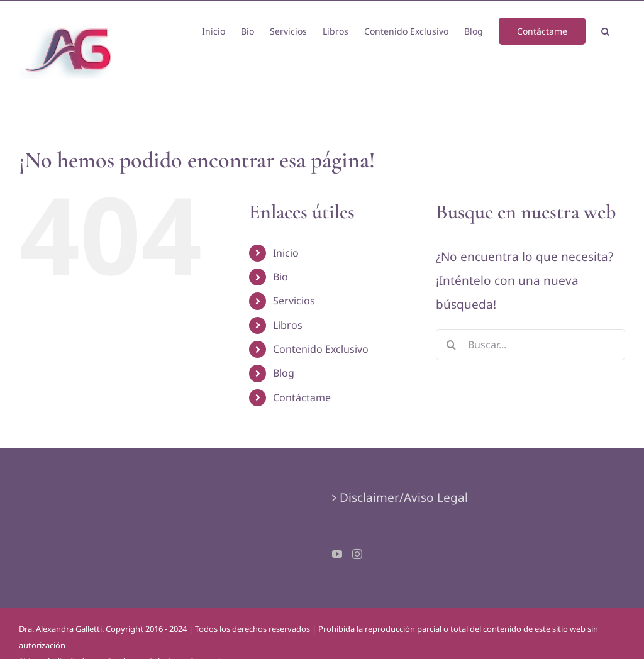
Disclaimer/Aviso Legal (404, 497)
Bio (280, 277)
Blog (284, 373)
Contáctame (302, 397)
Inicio (286, 253)
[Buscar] (452, 345)
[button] (605, 30)
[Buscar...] (530, 345)
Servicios (294, 301)
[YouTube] (337, 554)
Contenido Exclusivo (321, 349)
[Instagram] (357, 554)
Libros (288, 325)
